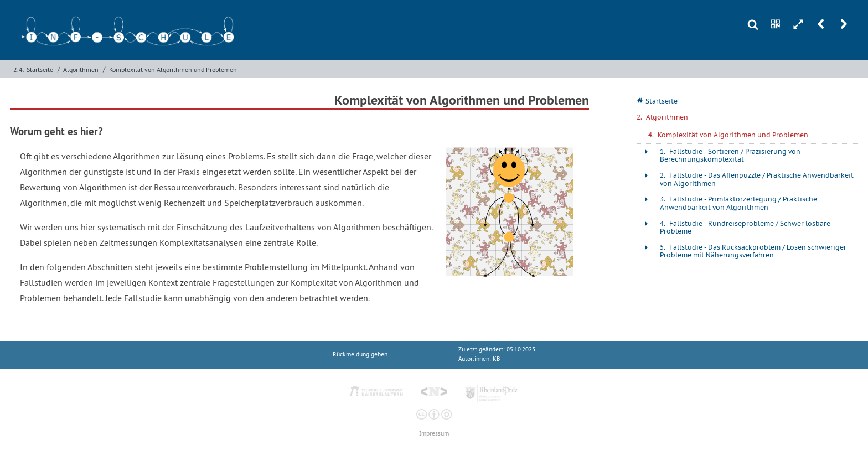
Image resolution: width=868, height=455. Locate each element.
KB (496, 359)
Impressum (434, 434)
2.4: (19, 69)
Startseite (40, 69)
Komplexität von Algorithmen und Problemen (173, 69)
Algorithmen (81, 69)
